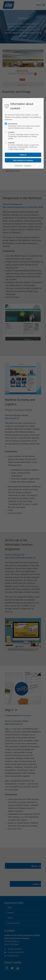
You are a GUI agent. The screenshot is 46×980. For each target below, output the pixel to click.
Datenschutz (19, 166)
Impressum (28, 166)
